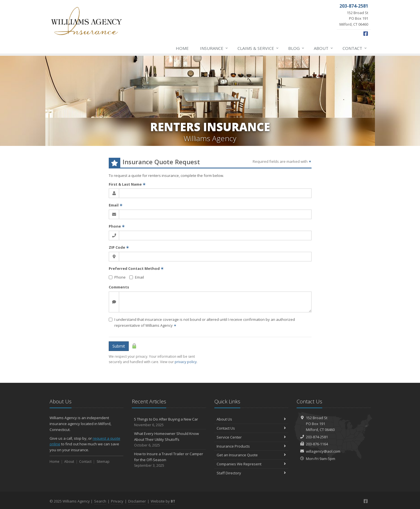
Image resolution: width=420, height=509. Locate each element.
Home (182, 48)
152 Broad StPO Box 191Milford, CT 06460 (320, 424)
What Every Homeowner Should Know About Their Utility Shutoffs (169, 439)
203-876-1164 (317, 444)
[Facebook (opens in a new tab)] (366, 34)
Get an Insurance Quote (251, 455)
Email (116, 205)
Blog (296, 48)
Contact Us (251, 428)
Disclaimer (137, 501)
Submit (119, 346)
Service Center (251, 437)
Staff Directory (251, 473)
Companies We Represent (251, 464)
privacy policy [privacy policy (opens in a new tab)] (186, 362)
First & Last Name (127, 184)
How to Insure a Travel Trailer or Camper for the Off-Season (169, 460)
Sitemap (103, 462)
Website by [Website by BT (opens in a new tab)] (163, 501)
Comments (119, 287)
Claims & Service (258, 48)
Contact (355, 48)
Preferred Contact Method (136, 268)
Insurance (214, 48)
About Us (251, 419)
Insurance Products (251, 446)
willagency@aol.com (323, 451)
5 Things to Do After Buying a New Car (169, 422)
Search (100, 501)
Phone (117, 226)
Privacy (117, 501)
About (324, 48)
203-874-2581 (317, 437)
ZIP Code (119, 247)
